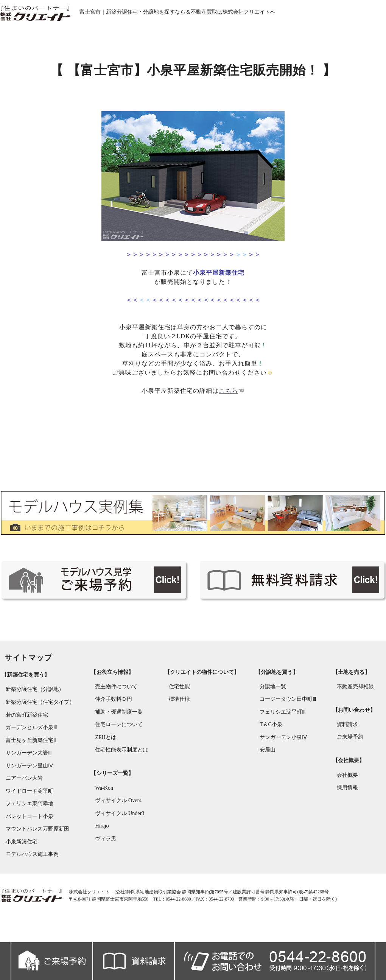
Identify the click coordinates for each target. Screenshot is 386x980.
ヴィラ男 (105, 850)
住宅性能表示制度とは (121, 761)
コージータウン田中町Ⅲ (288, 709)
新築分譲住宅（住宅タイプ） (39, 709)
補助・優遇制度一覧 (118, 722)
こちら (229, 395)
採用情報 (348, 798)
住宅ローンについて (118, 735)
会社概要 (348, 785)
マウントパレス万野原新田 (36, 838)
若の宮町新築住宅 (25, 722)
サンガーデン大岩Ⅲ (27, 761)
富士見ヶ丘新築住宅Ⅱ (29, 748)
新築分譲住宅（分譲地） (33, 696)
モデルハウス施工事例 (31, 864)
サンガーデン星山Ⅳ (28, 774)
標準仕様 (179, 709)
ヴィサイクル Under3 (119, 824)
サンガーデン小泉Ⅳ (283, 748)
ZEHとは (105, 748)
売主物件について (115, 696)
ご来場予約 (351, 747)
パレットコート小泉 (28, 825)
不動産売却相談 (356, 696)
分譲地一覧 (273, 696)
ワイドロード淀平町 (28, 799)
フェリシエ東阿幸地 (28, 812)
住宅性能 (179, 696)
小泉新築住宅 (20, 851)
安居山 (268, 761)
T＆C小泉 (271, 735)
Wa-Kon (103, 799)
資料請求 (348, 734)
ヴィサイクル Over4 (118, 811)
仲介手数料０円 (113, 709)
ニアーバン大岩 (23, 786)
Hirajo (101, 837)
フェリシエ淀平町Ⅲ (283, 722)
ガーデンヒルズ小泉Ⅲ (30, 735)
